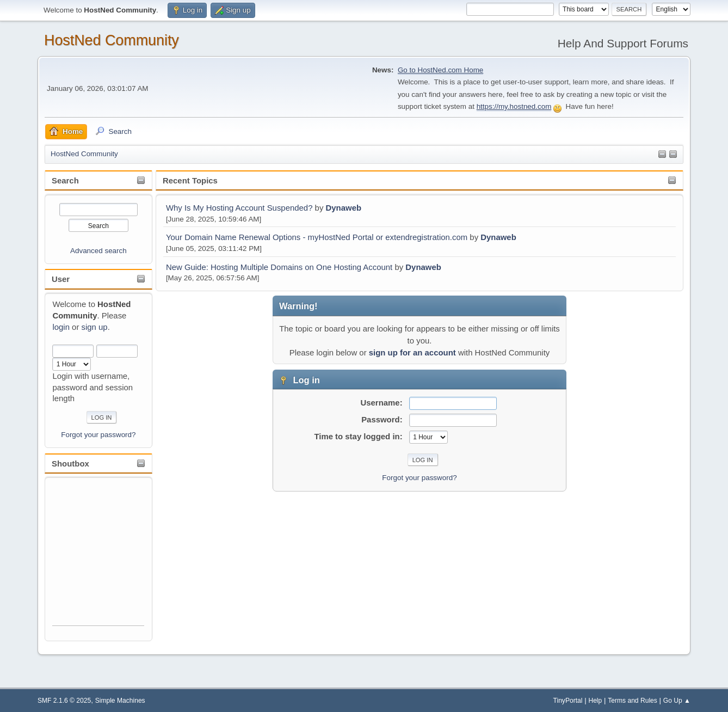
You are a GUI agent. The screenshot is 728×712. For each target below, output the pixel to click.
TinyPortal (568, 701)
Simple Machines (120, 701)
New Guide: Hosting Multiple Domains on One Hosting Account (279, 267)
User (61, 279)
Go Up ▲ (677, 701)
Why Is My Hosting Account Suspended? (239, 208)
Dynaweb (344, 208)
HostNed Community (112, 40)
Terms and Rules (633, 701)
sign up (95, 327)
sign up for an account (412, 352)
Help (595, 701)
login (61, 327)
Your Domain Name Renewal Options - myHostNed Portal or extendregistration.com (317, 237)
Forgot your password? (98, 435)
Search (65, 180)
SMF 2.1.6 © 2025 (64, 701)
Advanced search (98, 251)
